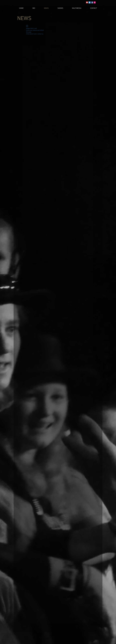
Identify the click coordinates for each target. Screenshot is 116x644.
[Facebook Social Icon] (92, 2)
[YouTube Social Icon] (87, 2)
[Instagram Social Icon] (95, 2)
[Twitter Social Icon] (90, 2)
